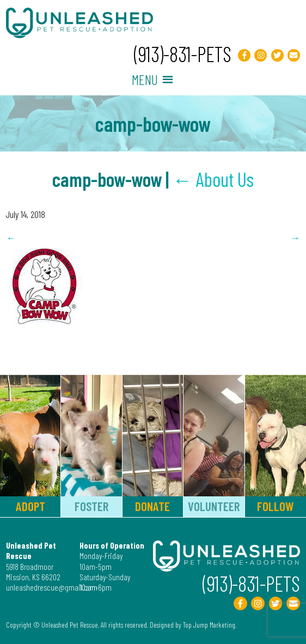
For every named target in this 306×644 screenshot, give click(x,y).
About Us (213, 179)
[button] (145, 80)
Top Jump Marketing (209, 625)
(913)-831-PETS (183, 54)
